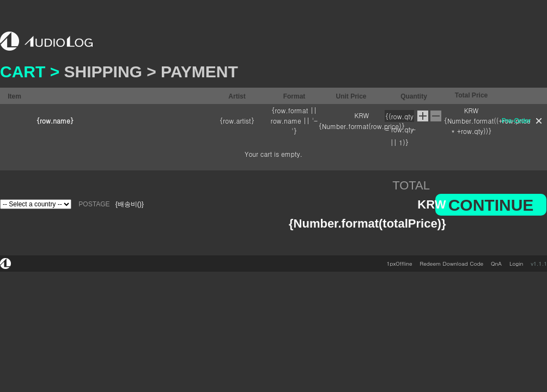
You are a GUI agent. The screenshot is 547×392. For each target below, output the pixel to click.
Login (516, 264)
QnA (496, 264)
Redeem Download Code (452, 264)
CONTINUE (491, 205)
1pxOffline (400, 264)
